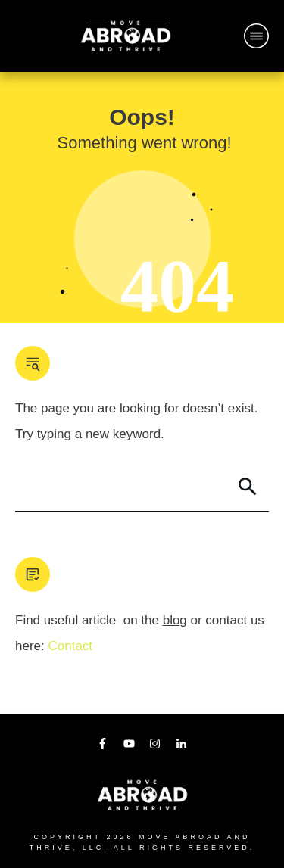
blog (175, 620)
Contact (70, 646)
